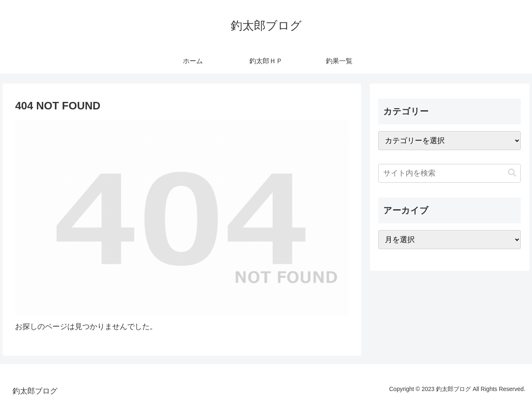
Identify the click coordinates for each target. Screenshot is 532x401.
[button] (512, 173)
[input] (450, 173)
